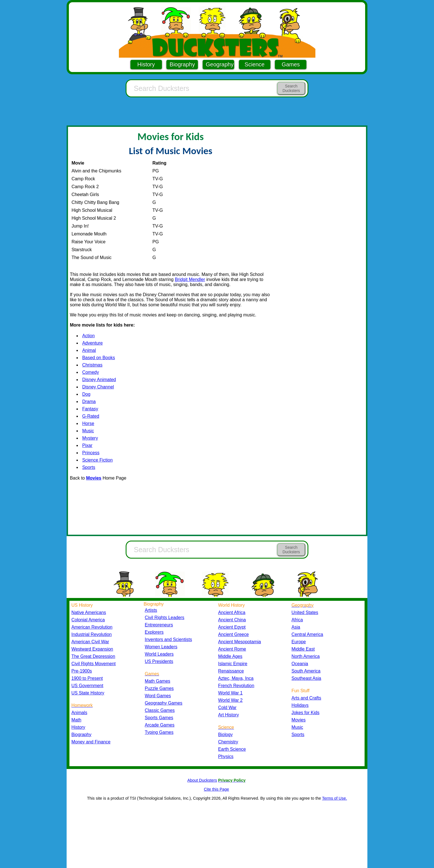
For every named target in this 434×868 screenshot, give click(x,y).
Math (76, 720)
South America (306, 671)
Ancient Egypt (232, 627)
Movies (299, 720)
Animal (89, 350)
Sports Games (159, 718)
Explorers (154, 632)
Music (88, 431)
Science (255, 64)
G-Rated (91, 416)
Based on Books (99, 358)
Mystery (90, 438)
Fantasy (90, 409)
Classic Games (160, 710)
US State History (88, 693)
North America (306, 656)
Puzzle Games (159, 688)
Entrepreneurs (159, 625)
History (146, 64)
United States (305, 612)
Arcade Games (160, 725)
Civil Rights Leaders (165, 618)
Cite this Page (216, 789)
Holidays (300, 705)
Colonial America (88, 620)
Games (291, 64)
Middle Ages (230, 656)
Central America (307, 634)
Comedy (91, 372)
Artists (151, 610)
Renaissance (231, 671)
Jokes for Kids (305, 713)
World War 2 (230, 700)
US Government (87, 686)
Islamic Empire (233, 664)
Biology (225, 735)
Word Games (158, 696)
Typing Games (159, 732)
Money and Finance (91, 742)
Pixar (87, 445)
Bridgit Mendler (190, 279)
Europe (299, 642)
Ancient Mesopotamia (239, 642)
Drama (89, 402)
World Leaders (159, 654)
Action (88, 336)
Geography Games (164, 703)
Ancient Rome (232, 649)
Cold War (227, 708)
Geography (220, 64)
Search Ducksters (291, 88)
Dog (86, 394)
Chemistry (228, 742)
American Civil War (90, 642)
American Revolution (92, 627)
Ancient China (232, 620)
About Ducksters (202, 780)
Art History (229, 715)
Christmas (92, 365)
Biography (182, 64)
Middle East (303, 649)
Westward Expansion (92, 649)
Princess (91, 453)
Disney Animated (99, 380)
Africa (297, 620)
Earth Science (232, 749)
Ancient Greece (233, 634)
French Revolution (236, 686)
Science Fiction (97, 460)
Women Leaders (161, 647)
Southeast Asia (306, 678)
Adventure (92, 343)
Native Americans (89, 612)
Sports (89, 467)
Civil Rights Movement (93, 664)
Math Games (158, 681)
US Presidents (159, 661)
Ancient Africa (232, 612)
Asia (296, 627)
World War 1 (230, 693)
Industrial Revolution (91, 634)
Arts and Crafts (306, 698)
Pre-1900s (82, 671)
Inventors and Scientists (168, 639)
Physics (226, 756)
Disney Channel (98, 387)
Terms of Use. (335, 798)
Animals (79, 713)
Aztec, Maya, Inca (236, 678)
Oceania (300, 664)
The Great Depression (93, 656)
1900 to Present (87, 678)
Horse (88, 423)
